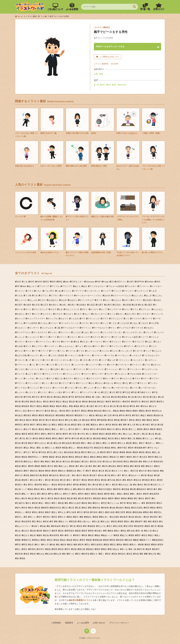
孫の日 (112, 430)
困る (55, 425)
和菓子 (125, 420)
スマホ (57, 342)
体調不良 (137, 402)
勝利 (136, 411)
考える (63, 513)
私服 (62, 503)
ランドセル (22, 388)
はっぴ (112, 360)
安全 (119, 430)
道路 (57, 540)
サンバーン (65, 333)
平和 (69, 439)
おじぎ (149, 296)
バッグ (104, 360)
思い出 (107, 443)
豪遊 (111, 531)
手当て (28, 453)
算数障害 (152, 503)
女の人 (20, 430)
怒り (85, 443)
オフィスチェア (87, 300)
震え (19, 550)
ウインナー (129, 291)
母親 (27, 476)
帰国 (49, 439)
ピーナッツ (137, 365)
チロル (89, 347)
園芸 (62, 425)
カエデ (53, 310)
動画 (130, 411)
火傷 (96, 485)
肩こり (33, 517)
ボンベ (108, 379)
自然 (147, 517)
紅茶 (72, 508)
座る (118, 439)
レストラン (32, 393)
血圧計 (66, 527)
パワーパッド (23, 365)
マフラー (155, 379)
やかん (100, 384)
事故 (89, 397)
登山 (19, 499)
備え (66, 407)
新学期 (20, 462)
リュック (90, 388)
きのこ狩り (131, 314)
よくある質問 (83, 623)
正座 (102, 471)
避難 (90, 540)
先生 (84, 407)
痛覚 (127, 494)
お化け (158, 300)
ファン (124, 370)
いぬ (59, 291)
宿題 (32, 434)
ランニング (34, 388)
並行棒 (20, 397)
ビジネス (21, 370)
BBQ (60, 282)
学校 (87, 430)
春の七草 (149, 462)
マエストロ (127, 379)
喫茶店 (20, 425)
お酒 (135, 305)
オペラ (99, 300)
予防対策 (81, 397)
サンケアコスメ (24, 333)
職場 (147, 513)
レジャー (21, 393)
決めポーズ (135, 476)
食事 (149, 550)
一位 (98, 393)
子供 (72, 430)
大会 (140, 425)
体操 (86, 402)
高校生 (123, 554)
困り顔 (48, 425)
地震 (75, 425)
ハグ (29, 360)
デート (97, 347)
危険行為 (159, 416)
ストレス (155, 337)
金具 (32, 545)
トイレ (62, 351)
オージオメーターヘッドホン (89, 296)
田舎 (45, 494)
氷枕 (102, 476)
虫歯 (44, 527)
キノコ (112, 314)
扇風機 (139, 448)
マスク (137, 379)
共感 (127, 407)
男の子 (68, 494)
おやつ (127, 300)
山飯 (159, 434)
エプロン (55, 296)
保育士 (161, 402)
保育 (154, 402)
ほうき (60, 379)
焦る (44, 490)
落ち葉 (97, 522)
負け (118, 531)
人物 (96, 74)
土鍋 (68, 425)
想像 (81, 448)
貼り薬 (149, 531)
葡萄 (121, 522)
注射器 (56, 480)
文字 (137, 457)
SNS (158, 282)
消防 (161, 480)
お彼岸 (28, 305)
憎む (115, 448)
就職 (109, 434)
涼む (32, 485)
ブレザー (110, 374)
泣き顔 (35, 480)
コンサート (34, 328)
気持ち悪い (66, 476)
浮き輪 (112, 480)
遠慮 (70, 540)
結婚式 (121, 508)
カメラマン (47, 314)
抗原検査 (70, 453)
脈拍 (70, 517)
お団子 (20, 305)
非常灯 (41, 550)
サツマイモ (138, 328)
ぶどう (30, 374)
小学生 (82, 434)
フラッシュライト (73, 374)
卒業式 (137, 416)
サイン (113, 328)
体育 (109, 402)
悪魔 (66, 448)
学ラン (80, 430)
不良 (156, 393)
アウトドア (67, 287)
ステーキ (96, 337)
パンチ (51, 365)
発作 (140, 494)
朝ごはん (64, 467)
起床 (34, 536)
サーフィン (86, 328)
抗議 (78, 453)
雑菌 (142, 545)
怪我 (115, 443)
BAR (54, 282)
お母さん (55, 305)
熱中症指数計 (106, 490)
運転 (44, 540)
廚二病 (132, 439)
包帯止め (158, 411)
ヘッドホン (30, 379)
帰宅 (56, 439)
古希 (43, 420)
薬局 (156, 522)
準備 (77, 485)
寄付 (38, 434)
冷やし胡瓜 (22, 411)
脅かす (63, 517)
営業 (27, 425)
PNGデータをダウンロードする (112, 47)
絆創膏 (106, 508)
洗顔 (85, 480)
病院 (101, 494)
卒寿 (123, 416)
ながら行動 (22, 356)
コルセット (22, 328)
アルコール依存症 (116, 287)
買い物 (140, 531)
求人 (115, 476)
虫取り (36, 527)
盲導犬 (89, 499)
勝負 (143, 411)
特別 (151, 490)
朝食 (73, 467)
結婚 (113, 508)
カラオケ (59, 314)
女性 (36, 430)
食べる (125, 550)
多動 (116, 425)
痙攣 (108, 494)
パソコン (75, 360)
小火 (90, 434)
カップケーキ (115, 310)
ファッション (112, 370)
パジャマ (38, 360)
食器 (27, 554)
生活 (34, 494)
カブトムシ (146, 310)
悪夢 (59, 448)
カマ (29, 314)
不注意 (127, 393)
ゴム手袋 (155, 324)
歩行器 (135, 471)
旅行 (49, 462)
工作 (30, 439)
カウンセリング (41, 310)
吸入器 (78, 420)
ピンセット (68, 370)
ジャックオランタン (134, 333)
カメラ (37, 314)
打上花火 (59, 453)
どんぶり (158, 351)
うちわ (20, 296)
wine (24, 287)
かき (61, 310)
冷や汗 (41, 411)
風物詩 (91, 550)
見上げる (102, 527)
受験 (36, 420)
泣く (42, 480)
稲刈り (97, 503)
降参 (120, 545)
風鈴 (105, 550)
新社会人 (29, 462)
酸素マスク (146, 540)
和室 (111, 420)
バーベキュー (123, 356)
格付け (150, 467)
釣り (38, 545)
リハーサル (59, 388)
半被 (116, 416)
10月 (19, 282)
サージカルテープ (71, 328)
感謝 (108, 448)
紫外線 (97, 508)
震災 (25, 550)
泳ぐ (70, 480)
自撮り (140, 517)
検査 (55, 471)
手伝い (20, 453)
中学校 (28, 397)
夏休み (95, 425)
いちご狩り (49, 291)
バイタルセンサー (152, 356)
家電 (25, 434)
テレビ (20, 351)
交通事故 (123, 397)
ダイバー (128, 342)
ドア (36, 351)
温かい (48, 485)
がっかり (94, 310)
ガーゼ (20, 310)
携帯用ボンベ (36, 457)
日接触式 (77, 462)
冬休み (145, 407)
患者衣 (20, 448)
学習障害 (102, 430)
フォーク (21, 374)
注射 (49, 480)
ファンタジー (135, 370)
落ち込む (106, 522)
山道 (152, 434)
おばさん (73, 300)
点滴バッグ (22, 490)
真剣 (105, 499)
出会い (56, 411)
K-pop (106, 282)
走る (156, 531)
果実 (121, 467)
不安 (120, 393)
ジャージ (96, 333)
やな (126, 384)
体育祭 (127, 402)
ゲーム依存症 (31, 324)
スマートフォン (45, 342)
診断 (40, 531)
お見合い (118, 305)
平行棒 (76, 439)
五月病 (107, 397)
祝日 (49, 503)
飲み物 (50, 554)
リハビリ (71, 388)
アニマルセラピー (98, 287)
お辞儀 (128, 305)
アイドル (56, 287)
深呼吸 (39, 485)
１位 (25, 282)
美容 (29, 513)
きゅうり (64, 319)
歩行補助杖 (154, 471)
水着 (87, 476)
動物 (123, 411)
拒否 (85, 453)
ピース (103, 365)
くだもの (75, 319)
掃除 (130, 453)
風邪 (98, 550)
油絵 (151, 476)
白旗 (32, 499)
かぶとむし (158, 310)
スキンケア (85, 337)
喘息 (150, 420)
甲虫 (52, 494)
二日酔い (98, 397)
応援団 (77, 443)
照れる (69, 490)
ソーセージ (97, 342)
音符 (68, 550)
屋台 (116, 434)
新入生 (159, 457)
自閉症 (155, 517)
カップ (104, 310)
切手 (78, 411)
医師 (36, 416)
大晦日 (147, 425)
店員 (112, 439)
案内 (158, 467)
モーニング (83, 384)
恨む (136, 443)
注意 (64, 480)
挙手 (110, 453)
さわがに (150, 328)
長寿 (82, 545)
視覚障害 (140, 527)
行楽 (74, 527)
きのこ (121, 314)
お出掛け (149, 300)
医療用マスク (82, 416)
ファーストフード (96, 370)
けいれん (44, 324)
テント (28, 351)
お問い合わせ (97, 623)
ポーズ (51, 379)
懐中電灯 (123, 448)
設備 (34, 531)
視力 (110, 527)
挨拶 (117, 453)
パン (33, 365)
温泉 (55, 485)
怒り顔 (92, 443)
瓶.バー (26, 494)
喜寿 (157, 420)
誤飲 (62, 531)
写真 (133, 407)
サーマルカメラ (101, 328)
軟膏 (85, 536)
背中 (40, 517)
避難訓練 (98, 540)
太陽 (161, 425)
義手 (115, 85)
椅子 (27, 471)
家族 (19, 434)
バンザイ (42, 365)
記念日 (26, 531)
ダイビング (139, 342)
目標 (82, 499)
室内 (147, 430)
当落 (19, 443)
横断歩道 (72, 471)
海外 (131, 480)
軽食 (92, 536)
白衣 (45, 499)
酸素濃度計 (159, 540)
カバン (127, 310)
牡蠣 (134, 490)
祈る (29, 503)
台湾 (49, 420)
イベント (67, 291)
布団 (36, 439)
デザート (130, 347)
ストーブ (144, 337)
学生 (94, 430)
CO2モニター (77, 282)
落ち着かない (85, 522)
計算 (155, 527)
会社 (60, 402)
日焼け (86, 462)
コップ (105, 324)
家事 (154, 430)
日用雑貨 (119, 462)
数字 (124, 457)
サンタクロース (40, 333)
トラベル (72, 351)
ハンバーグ (93, 365)
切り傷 (71, 411)
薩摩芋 (140, 522)
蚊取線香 (57, 527)
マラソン (21, 384)
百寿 (51, 499)
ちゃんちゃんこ (68, 347)
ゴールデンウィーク (70, 324)
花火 (40, 522)
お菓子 (100, 305)
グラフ (105, 319)
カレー (87, 314)
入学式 (100, 407)
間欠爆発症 (98, 545)
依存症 (146, 402)
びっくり (46, 370)
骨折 (109, 554)
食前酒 (20, 554)
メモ (73, 384)
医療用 (71, 416)
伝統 (79, 402)
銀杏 (71, 545)
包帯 (149, 411)
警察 (92, 531)
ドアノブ (44, 351)
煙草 (62, 490)
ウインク (117, 291)
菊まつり (64, 522)
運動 (19, 540)
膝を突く (105, 517)
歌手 (89, 471)
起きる (26, 536)
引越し (160, 439)
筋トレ (138, 503)
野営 (19, 545)
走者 (19, 536)
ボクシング (81, 379)
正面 (109, 471)
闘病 (107, 545)
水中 (80, 476)
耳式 (81, 513)
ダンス (28, 347)
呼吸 (94, 420)
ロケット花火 (56, 393)
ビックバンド (33, 370)
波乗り (26, 480)
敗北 (87, 457)
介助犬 (139, 397)
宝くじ (133, 430)
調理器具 (70, 531)
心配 (51, 443)
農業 (117, 536)
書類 (45, 467)
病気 (101, 74)
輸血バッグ (108, 536)
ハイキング (136, 356)
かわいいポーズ (100, 314)
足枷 (47, 536)
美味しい (21, 513)
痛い (114, 494)
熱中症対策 (93, 490)
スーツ (45, 337)
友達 (23, 420)
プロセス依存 (135, 374)
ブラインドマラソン (53, 374)
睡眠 (131, 499)
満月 (70, 485)
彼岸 (32, 443)
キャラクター (145, 314)
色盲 (19, 522)
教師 (100, 457)
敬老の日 (115, 457)
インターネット (93, 291)
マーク (116, 379)
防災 (114, 545)
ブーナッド (80, 370)
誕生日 (48, 531)
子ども (65, 430)
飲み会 (41, 554)
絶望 (147, 508)
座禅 (125, 439)
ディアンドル (117, 347)
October (150, 282)
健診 (53, 407)
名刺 (62, 420)
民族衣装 (55, 476)
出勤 (63, 411)
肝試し (20, 517)
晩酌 (38, 467)
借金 (40, 407)
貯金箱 (132, 531)
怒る (100, 443)
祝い (42, 503)
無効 (31, 490)
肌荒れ (159, 513)
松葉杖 (113, 467)
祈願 (36, 503)
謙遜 (79, 531)
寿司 (66, 434)
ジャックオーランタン (112, 333)
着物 (125, 499)
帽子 (62, 439)
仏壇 (162, 397)
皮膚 (71, 499)
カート (28, 310)
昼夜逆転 (159, 462)
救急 (72, 457)
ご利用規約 (60, 623)
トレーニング (93, 351)
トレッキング (126, 351)
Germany (90, 282)
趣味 (40, 536)
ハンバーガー (79, 365)
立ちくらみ (114, 503)
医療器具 (51, 416)
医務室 (28, 416)
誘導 (55, 531)
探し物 (157, 453)
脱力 (77, 517)
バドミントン (124, 360)
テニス (154, 347)
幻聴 (84, 439)
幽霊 (105, 439)
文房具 (144, 457)
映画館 (135, 462)
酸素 (137, 540)
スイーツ (63, 337)
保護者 (26, 407)
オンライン (137, 300)
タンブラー (39, 347)
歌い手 (82, 471)
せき (77, 342)
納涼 (85, 508)
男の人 (59, 494)
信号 (34, 407)
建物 (140, 439)
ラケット (143, 384)
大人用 (132, 425)
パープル (110, 356)
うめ (36, 296)
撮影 (53, 457)
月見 (51, 467)
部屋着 (121, 540)
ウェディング (142, 291)
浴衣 (120, 480)
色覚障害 (27, 522)
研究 (149, 499)
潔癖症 (84, 485)
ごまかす (144, 324)
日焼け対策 (97, 462)
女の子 (28, 430)
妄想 (42, 430)
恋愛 (130, 443)
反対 (30, 420)
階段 (127, 545)
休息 (47, 402)
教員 (94, 457)
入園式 (91, 407)
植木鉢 (35, 471)
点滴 (148, 485)
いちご (39, 291)
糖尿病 (46, 508)
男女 (75, 494)
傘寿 (60, 407)
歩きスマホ (118, 471)
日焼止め (108, 462)
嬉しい (56, 430)
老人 (55, 513)
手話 (51, 453)
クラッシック (94, 319)
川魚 (23, 439)
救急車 (80, 457)
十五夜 (109, 416)
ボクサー (69, 379)
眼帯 (112, 499)
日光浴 (67, 462)
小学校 (74, 434)
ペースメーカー (151, 374)
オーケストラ (67, 296)
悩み (27, 448)
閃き (88, 545)
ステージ (107, 337)
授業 (136, 453)
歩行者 (144, 471)
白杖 (38, 499)
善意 (139, 420)
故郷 (66, 457)
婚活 (49, 430)
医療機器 (61, 416)
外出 (103, 425)
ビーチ (112, 365)
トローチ (139, 351)
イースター (157, 287)
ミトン (47, 384)
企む (40, 402)
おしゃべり (22, 300)
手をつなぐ (154, 448)
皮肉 (58, 499)
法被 (19, 480)
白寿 (25, 499)
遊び (152, 536)
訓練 (161, 527)
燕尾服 (126, 490)
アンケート (144, 287)
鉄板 (53, 545)
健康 (47, 407)
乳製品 (58, 397)
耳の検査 (72, 513)
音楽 (62, 550)
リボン (80, 388)
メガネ (55, 384)
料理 (152, 457)
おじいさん (138, 296)
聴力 (102, 513)
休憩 (53, 402)
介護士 (154, 397)
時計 (25, 467)
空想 (105, 503)
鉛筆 (64, 545)
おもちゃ (117, 300)
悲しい (73, 448)
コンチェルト (48, 328)
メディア (65, 384)
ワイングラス (88, 393)
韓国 (55, 550)
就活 (103, 434)
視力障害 (129, 527)
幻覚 (90, 439)
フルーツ (87, 374)
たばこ (150, 342)
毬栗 (46, 476)
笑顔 (130, 503)
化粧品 (20, 416)
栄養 (138, 467)
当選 (25, 443)
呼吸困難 (103, 420)
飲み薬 (58, 554)
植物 (42, 471)
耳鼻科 (95, 513)
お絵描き (82, 305)
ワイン (76, 393)
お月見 (37, 305)
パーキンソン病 (74, 356)
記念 (19, 531)
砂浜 (142, 499)
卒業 (129, 416)
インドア (107, 291)
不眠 (135, 393)
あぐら (78, 287)
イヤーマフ (79, 291)
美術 (42, 513)
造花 (145, 536)
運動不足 (27, 540)
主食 (51, 397)
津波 (98, 480)
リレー (99, 388)
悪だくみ (51, 448)
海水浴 (138, 480)
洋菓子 (78, 480)
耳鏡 (87, 513)
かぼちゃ (21, 314)
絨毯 (128, 508)
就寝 (96, 434)
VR (18, 287)
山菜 (146, 434)
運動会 (37, 540)
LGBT (131, 282)
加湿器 (99, 411)
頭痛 (75, 550)
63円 (32, 282)
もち (92, 384)
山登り (138, 434)
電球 (161, 545)
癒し (134, 494)
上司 (113, 393)
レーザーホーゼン (121, 388)
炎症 (141, 485)
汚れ (126, 476)
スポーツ (31, 342)
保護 (19, 407)
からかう (69, 314)
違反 (64, 540)
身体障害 (123, 85)
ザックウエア (125, 328)
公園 (120, 407)
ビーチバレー (123, 365)
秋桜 (85, 503)
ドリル (81, 351)
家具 (160, 430)
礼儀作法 (21, 503)
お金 (142, 305)
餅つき (71, 554)
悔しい (161, 443)
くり (127, 319)
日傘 (60, 462)
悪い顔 (41, 448)
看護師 (98, 499)
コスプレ (85, 324)
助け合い (108, 411)
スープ (53, 337)
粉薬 (38, 508)
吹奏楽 (87, 420)
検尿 (49, 471)
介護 (147, 397)
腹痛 (96, 517)
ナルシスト (34, 356)
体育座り (118, 402)
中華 (44, 397)
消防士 (20, 485)
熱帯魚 (118, 490)
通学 (139, 536)
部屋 (113, 540)
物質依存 (142, 490)
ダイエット (116, 342)
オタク (43, 300)
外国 (109, 425)
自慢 (132, 517)
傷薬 (77, 407)
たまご (158, 342)
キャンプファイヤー (36, 319)
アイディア (44, 287)
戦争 (132, 448)
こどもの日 (124, 324)
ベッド (20, 379)
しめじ (86, 333)
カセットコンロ (72, 310)
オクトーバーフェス (122, 296)
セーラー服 (68, 342)
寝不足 (52, 434)
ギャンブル (53, 319)
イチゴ (30, 291)
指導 (104, 453)
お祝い (64, 305)
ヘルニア (42, 379)
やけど (119, 384)
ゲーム (20, 324)
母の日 (20, 476)
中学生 (37, 397)
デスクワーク (142, 347)
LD (112, 282)
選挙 (83, 540)
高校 (115, 554)
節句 (19, 508)
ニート (45, 356)
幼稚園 (98, 439)
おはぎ (64, 300)
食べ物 (133, 550)
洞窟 (92, 480)
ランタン (154, 384)
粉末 (32, 508)
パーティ (87, 356)
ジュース (160, 333)
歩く (128, 471)
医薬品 (100, 416)
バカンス (21, 360)
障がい (134, 545)
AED (47, 282)
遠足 (77, 540)
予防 (72, 397)
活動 (105, 480)
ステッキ (117, 337)
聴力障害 (121, 513)
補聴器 (92, 527)
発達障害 (155, 494)
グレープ (148, 319)
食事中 (157, 550)
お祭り (73, 305)
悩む (34, 448)
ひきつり (157, 365)
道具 (51, 540)
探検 (19, 457)
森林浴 (20, 471)
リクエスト (47, 388)
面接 (49, 550)
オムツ (108, 300)
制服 (91, 411)
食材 (34, 554)
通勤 (132, 536)
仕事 (19, 402)
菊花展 (74, 522)
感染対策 (100, 448)
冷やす (32, 411)
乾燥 (66, 397)
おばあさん (53, 300)
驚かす (95, 554)
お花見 (92, 305)
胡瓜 (55, 517)
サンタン (54, 333)
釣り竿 (46, 545)
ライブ (134, 384)
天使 (155, 425)
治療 (158, 476)
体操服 (93, 402)
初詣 (85, 411)
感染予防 (89, 448)
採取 (143, 453)
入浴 (107, 407)
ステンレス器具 (131, 337)
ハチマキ (94, 360)
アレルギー (132, 287)
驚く (102, 554)
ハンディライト (64, 365)
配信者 (129, 540)
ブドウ (39, 374)
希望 (43, 439)
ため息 (20, 347)
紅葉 (79, 508)
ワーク (68, 393)
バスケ (47, 360)
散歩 (107, 457)
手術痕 (43, 453)
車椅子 (78, 536)
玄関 (19, 494)
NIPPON (140, 282)
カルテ (79, 314)
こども (114, 324)
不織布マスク (145, 393)
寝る (45, 434)
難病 (155, 545)
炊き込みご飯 (126, 485)
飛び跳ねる (114, 550)
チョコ (80, 347)
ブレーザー (99, 374)
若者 (47, 522)
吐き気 (70, 420)
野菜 (25, 545)
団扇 (40, 425)
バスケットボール (61, 360)
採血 (149, 453)
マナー (146, 379)
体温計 (102, 402)
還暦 (107, 540)
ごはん (135, 324)
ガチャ (85, 310)
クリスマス (137, 319)
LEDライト (121, 282)
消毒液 (147, 480)
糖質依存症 (56, 508)
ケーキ (158, 319)
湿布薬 (63, 485)
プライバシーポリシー (115, 623)
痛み (121, 494)
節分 (160, 503)
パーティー (99, 356)
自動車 (125, 517)
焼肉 (51, 490)
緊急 (154, 508)
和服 (118, 420)
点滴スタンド (158, 485)
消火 (154, 480)
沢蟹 (145, 476)
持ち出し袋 (94, 453)
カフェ (135, 310)
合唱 (56, 420)
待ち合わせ (41, 443)
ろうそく (44, 393)
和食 (133, 420)
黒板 (23, 559)
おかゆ (107, 296)
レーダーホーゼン (148, 388)
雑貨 (148, 545)
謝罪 (85, 531)
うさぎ (154, 291)
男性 (103, 85)
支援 (59, 457)
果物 (127, 467)
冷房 (48, 411)
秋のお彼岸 (76, 503)
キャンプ (21, 319)
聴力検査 (111, 513)
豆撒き (99, 531)
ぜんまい (86, 342)
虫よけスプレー (24, 527)
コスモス (96, 324)
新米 (38, 462)
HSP (99, 282)
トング (148, 351)
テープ (106, 347)
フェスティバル (151, 370)
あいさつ (33, 287)
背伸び (48, 517)
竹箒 (124, 503)
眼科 (118, 499)
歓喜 (96, 471)
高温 (130, 554)
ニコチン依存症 (57, 356)
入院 (114, 407)
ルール (108, 388)
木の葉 (85, 467)
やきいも (109, 384)
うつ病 (28, 296)
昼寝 (19, 467)
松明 (106, 467)
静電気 (33, 550)
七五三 (106, 393)
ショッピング (33, 337)
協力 (144, 416)
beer (67, 282)
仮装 (34, 402)
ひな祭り (56, 370)
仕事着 (26, 402)
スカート (73, 337)
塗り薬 (82, 425)
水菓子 (94, 476)
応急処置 (68, 443)
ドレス (115, 351)
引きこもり (149, 439)
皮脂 (64, 499)
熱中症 (82, 490)
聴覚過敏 (138, 513)
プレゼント (122, 374)
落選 (115, 522)
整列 (130, 457)
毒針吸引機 (37, 476)
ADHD (40, 282)
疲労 (88, 494)
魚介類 (153, 554)
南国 (151, 416)
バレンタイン (138, 360)
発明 (147, 494)
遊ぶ (158, 536)
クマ (83, 319)
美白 (36, 513)
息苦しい (151, 443)
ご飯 (58, 328)
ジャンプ (149, 333)
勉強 (117, 411)
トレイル (105, 351)
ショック (21, 337)
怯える (122, 443)
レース (135, 388)
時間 (32, 467)
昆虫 (127, 462)
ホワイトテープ (95, 379)
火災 (103, 485)
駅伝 (79, 554)
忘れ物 (58, 443)
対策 (60, 434)
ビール (147, 365)
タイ (107, 342)
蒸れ (128, 522)
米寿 (25, 508)
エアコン (44, 296)
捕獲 (123, 453)
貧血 (124, 531)
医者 (93, 416)
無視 (38, 490)
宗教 (126, 430)
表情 (80, 527)
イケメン (21, 291)
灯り (109, 485)
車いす (69, 536)
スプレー (21, 342)
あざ (85, 287)
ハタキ (85, 360)
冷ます (154, 407)
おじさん (158, 296)
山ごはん (129, 434)
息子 (143, 443)
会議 (73, 402)
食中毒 (142, 550)
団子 (34, 425)
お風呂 (149, 305)
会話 (66, 402)
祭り (55, 503)
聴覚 (130, 513)
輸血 (98, 536)
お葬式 (109, 305)
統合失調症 (138, 508)
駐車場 (86, 554)
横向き (63, 471)
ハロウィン (152, 360)
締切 (160, 508)
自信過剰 (115, 517)
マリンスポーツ (34, 384)
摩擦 (46, 457)
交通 (115, 397)
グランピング (117, 319)
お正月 (45, 305)
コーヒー (54, 324)
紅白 (66, 508)
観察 (148, 527)
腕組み (89, 517)
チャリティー (52, 347)
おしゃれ (33, 300)
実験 (141, 430)
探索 (25, 457)
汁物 (108, 476)
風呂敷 (82, 550)
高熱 (137, 554)
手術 (36, 453)
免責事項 (71, 623)
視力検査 (119, 527)
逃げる (125, 536)
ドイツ (54, 351)
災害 (116, 485)
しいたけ (77, 333)
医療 (42, 416)
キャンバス (158, 314)
